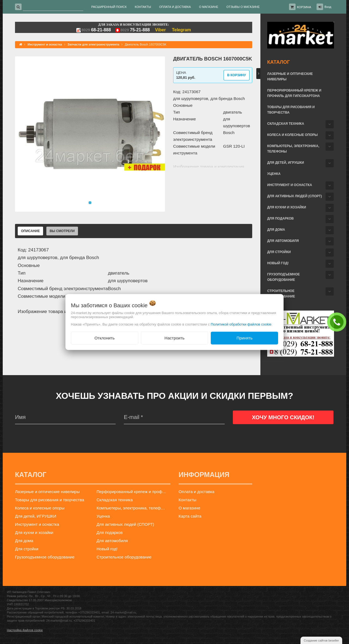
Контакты (187, 500)
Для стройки (279, 252)
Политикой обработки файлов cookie (241, 324)
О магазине (189, 508)
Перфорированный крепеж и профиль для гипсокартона (294, 93)
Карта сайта (190, 516)
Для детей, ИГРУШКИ (286, 163)
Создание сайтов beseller (321, 640)
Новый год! (278, 263)
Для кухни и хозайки (287, 207)
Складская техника (286, 124)
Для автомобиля (283, 241)
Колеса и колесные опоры (292, 135)
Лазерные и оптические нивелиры (290, 77)
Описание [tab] (30, 231)
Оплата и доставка (196, 492)
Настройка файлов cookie (25, 630)
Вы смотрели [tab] (62, 231)
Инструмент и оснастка (290, 185)
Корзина (304, 7)
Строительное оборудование (281, 294)
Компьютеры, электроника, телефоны (293, 149)
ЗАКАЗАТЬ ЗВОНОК (338, 322)
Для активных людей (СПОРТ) (294, 196)
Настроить (174, 338)
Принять (244, 338)
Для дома (276, 230)
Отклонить (104, 338)
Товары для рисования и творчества (291, 110)
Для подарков (280, 218)
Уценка (274, 174)
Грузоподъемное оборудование (284, 277)
